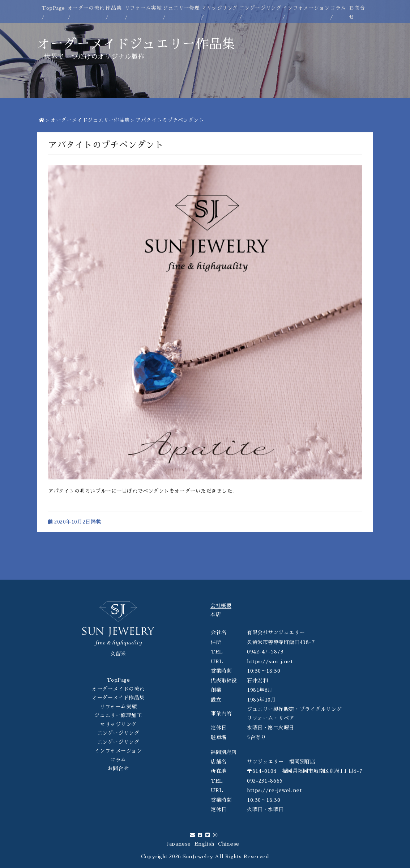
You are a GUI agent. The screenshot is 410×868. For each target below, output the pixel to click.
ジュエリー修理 (181, 8)
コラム (338, 8)
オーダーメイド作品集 (118, 698)
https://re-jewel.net (274, 790)
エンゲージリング (260, 8)
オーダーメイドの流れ (118, 689)
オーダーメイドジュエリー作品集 (90, 120)
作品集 (114, 8)
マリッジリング (219, 8)
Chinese (229, 844)
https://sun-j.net (270, 661)
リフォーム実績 (143, 8)
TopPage (53, 8)
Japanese (179, 844)
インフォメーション (306, 8)
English (204, 844)
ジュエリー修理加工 (118, 715)
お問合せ (118, 769)
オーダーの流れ (86, 8)
